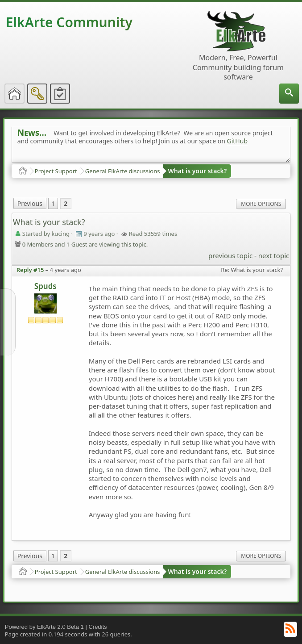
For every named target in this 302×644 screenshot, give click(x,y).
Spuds (46, 286)
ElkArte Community (69, 22)
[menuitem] (289, 94)
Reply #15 (30, 270)
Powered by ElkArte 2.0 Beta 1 (44, 627)
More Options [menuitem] (261, 204)
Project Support (56, 171)
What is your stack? (197, 171)
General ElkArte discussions (123, 171)
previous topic (230, 255)
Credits (97, 627)
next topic (274, 255)
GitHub (238, 141)
